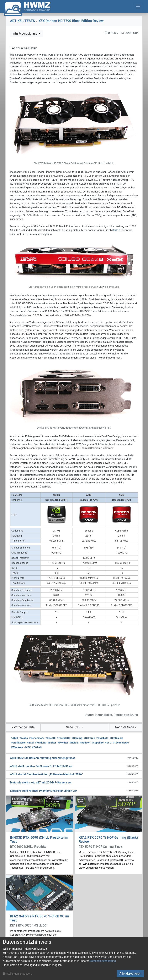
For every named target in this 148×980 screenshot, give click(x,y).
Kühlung (40, 743)
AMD (14, 738)
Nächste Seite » (126, 727)
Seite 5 (116, 230)
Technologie (121, 743)
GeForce (89, 738)
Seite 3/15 (74, 727)
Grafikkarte (18, 743)
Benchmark (37, 738)
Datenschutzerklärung (103, 961)
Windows (17, 747)
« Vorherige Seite (23, 727)
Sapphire (98, 743)
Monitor (63, 743)
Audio (24, 738)
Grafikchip (116, 738)
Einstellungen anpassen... (18, 974)
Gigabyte (102, 738)
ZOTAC (37, 747)
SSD (108, 743)
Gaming (77, 738)
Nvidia (74, 743)
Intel (30, 743)
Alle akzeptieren (130, 974)
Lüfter (52, 743)
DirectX (51, 738)
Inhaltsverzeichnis (25, 33)
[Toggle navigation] (138, 7)
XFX (27, 747)
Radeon (85, 743)
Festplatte (63, 738)
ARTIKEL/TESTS (22, 21)
